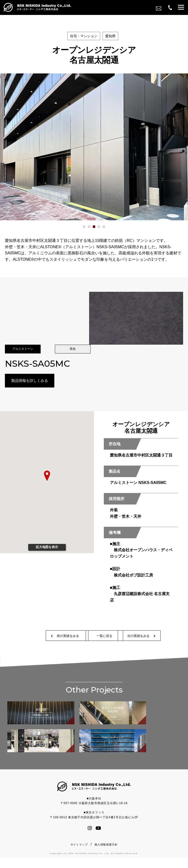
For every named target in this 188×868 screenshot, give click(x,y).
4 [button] (102, 228)
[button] (181, 8)
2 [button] (92, 228)
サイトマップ (79, 855)
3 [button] (97, 228)
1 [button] (87, 228)
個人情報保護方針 (106, 855)
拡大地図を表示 (47, 548)
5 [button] (106, 228)
